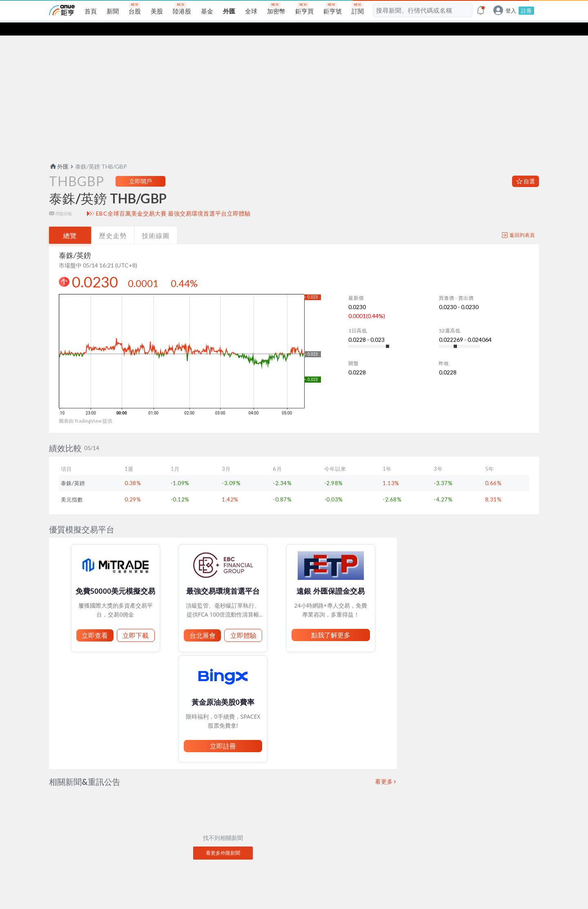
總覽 (70, 222)
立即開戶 (140, 168)
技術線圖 (156, 222)
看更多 (384, 769)
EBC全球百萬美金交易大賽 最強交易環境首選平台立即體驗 (173, 201)
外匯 (59, 153)
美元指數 (72, 486)
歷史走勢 (113, 222)
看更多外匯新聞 (223, 840)
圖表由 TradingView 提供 (86, 408)
